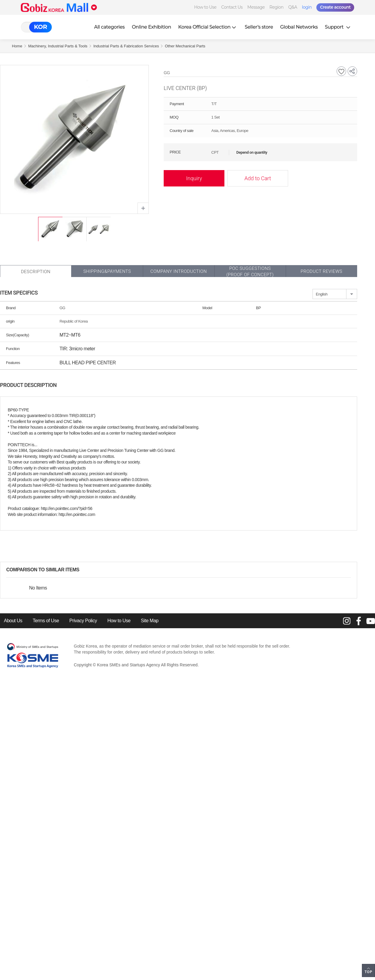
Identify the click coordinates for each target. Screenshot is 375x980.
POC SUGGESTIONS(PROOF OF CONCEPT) (250, 272)
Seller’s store (259, 27)
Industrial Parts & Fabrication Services (126, 46)
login (307, 7)
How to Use (205, 7)
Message (256, 7)
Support (338, 27)
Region (276, 7)
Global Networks (299, 27)
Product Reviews (321, 271)
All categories (109, 27)
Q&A (293, 7)
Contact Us (232, 7)
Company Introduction (179, 271)
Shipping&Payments (107, 271)
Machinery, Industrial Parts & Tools (58, 46)
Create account (335, 7)
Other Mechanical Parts (185, 46)
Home (17, 46)
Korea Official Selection (208, 27)
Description (36, 272)
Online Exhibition (151, 27)
